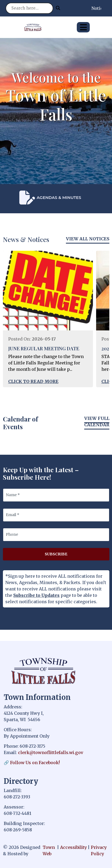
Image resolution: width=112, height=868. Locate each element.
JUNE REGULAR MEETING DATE (44, 348)
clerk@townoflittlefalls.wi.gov (51, 752)
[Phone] (56, 535)
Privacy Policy (99, 850)
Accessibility (73, 847)
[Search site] (29, 8)
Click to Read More (33, 381)
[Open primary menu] (83, 27)
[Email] (56, 515)
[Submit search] (58, 8)
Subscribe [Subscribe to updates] (56, 554)
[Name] (56, 495)
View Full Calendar (97, 422)
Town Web (49, 850)
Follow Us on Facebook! (35, 763)
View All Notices (88, 239)
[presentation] (6, 199)
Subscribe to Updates (36, 595)
